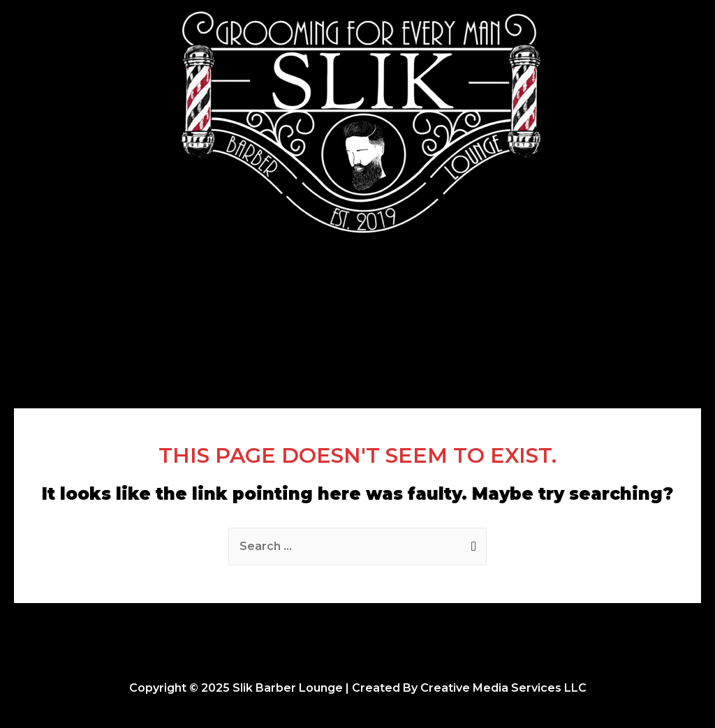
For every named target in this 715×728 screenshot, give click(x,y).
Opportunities (466, 298)
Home (227, 298)
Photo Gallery (306, 298)
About (385, 298)
